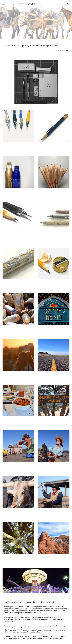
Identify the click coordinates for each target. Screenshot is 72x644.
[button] (3, 4)
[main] (36, 48)
